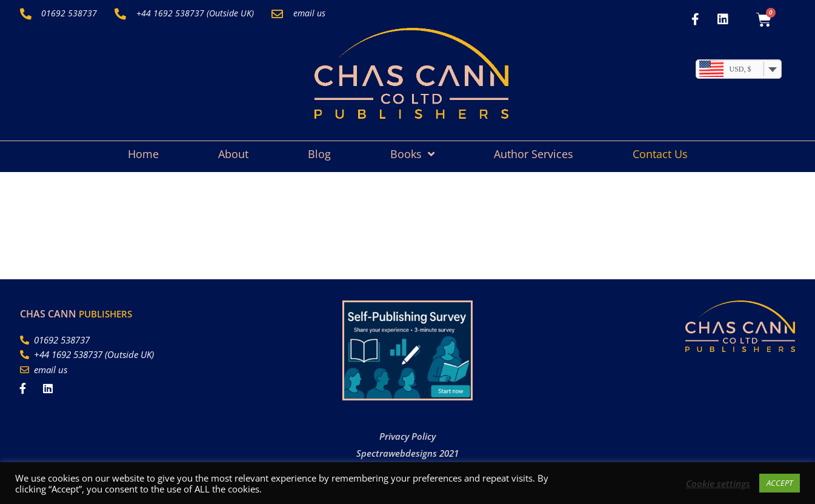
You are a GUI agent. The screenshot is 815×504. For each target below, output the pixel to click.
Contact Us (660, 154)
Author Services (534, 154)
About (233, 154)
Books (412, 154)
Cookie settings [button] (718, 483)
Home (143, 154)
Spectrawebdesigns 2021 (407, 453)
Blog (319, 154)
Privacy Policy (407, 436)
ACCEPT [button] (780, 483)
